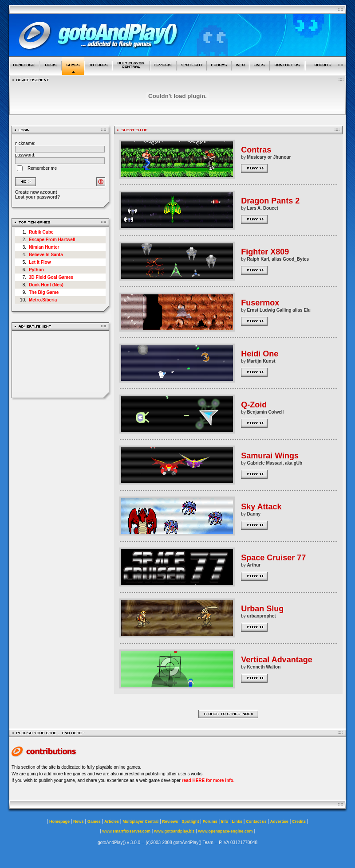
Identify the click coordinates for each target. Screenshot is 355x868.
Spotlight (191, 821)
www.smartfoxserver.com (126, 831)
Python (36, 270)
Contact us (256, 821)
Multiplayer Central (140, 821)
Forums (210, 821)
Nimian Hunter (44, 247)
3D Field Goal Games (51, 277)
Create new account (36, 192)
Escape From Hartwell (52, 240)
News (79, 821)
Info (225, 821)
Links (237, 821)
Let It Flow (40, 262)
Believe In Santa (46, 255)
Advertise (279, 821)
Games (94, 821)
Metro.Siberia (43, 300)
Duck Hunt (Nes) (46, 285)
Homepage (59, 821)
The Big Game (44, 292)
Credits (299, 821)
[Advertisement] (61, 364)
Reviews (170, 821)
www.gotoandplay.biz (174, 831)
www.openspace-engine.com (225, 831)
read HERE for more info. (208, 780)
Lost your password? (37, 197)
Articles (112, 821)
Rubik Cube (41, 232)
